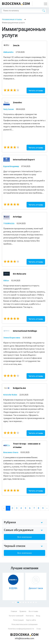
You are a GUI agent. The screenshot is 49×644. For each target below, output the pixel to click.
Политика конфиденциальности (21, 629)
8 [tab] (32, 603)
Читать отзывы (36, 90)
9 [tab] (34, 603)
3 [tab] (19, 603)
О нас (39, 629)
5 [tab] (24, 603)
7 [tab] (29, 603)
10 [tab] (37, 603)
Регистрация (18, 620)
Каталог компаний (16, 616)
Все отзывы (33, 611)
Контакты (30, 616)
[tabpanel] (13, 586)
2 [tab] (16, 603)
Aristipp (17, 217)
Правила (23, 611)
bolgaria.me (19, 388)
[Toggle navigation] (45, 4)
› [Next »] (47, 508)
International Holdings (25, 331)
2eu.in (16, 45)
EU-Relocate (20, 274)
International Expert (24, 159)
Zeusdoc (18, 102)
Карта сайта (31, 620)
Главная (14, 611)
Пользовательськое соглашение (25, 624)
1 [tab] (14, 603)
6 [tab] (27, 603)
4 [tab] (21, 603)
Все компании (25, 537)
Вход (38, 616)
